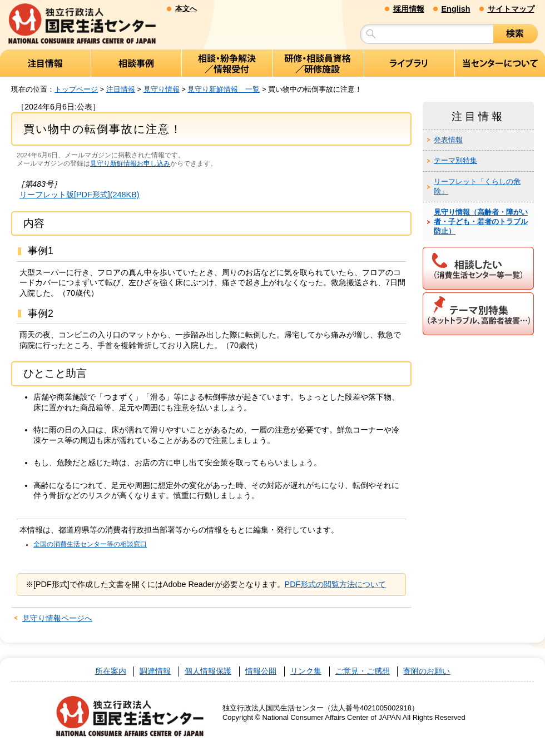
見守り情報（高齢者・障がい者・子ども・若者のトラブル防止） (481, 222)
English (456, 9)
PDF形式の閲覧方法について (336, 584)
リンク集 (306, 671)
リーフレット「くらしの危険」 (477, 186)
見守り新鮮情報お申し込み (130, 163)
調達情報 (155, 671)
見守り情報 (162, 89)
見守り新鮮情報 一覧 (224, 89)
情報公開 (261, 671)
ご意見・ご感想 (363, 671)
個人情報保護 (208, 671)
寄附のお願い (427, 671)
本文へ (186, 9)
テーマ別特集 (455, 160)
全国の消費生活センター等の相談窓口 (90, 544)
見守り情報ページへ (57, 618)
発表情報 (448, 140)
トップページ (76, 89)
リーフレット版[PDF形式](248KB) (80, 195)
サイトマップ (511, 9)
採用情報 (409, 9)
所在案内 (111, 671)
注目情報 (121, 89)
